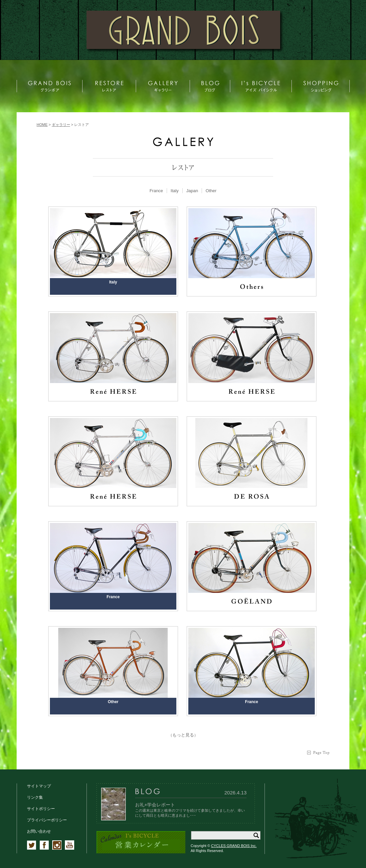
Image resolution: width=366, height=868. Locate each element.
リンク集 (35, 797)
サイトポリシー (41, 809)
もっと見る (183, 735)
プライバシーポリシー (47, 820)
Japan (192, 191)
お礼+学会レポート (155, 805)
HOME (42, 125)
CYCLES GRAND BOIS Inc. (234, 846)
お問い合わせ (39, 831)
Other (211, 191)
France (156, 191)
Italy (175, 191)
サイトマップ (39, 786)
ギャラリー (61, 125)
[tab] (156, 191)
